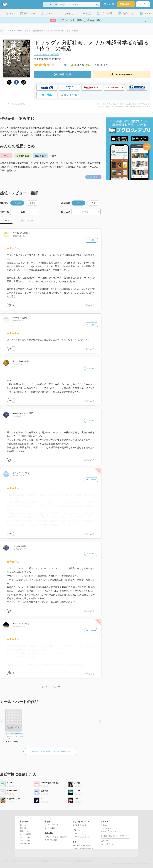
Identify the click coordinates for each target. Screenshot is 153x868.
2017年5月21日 (19, 627)
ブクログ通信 (25, 840)
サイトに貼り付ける (16, 104)
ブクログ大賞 (25, 837)
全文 (94, 203)
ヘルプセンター (107, 828)
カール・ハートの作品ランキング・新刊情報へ (51, 751)
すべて (6, 221)
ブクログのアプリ (79, 834)
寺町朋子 (54, 54)
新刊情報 (23, 828)
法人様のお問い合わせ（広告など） (114, 836)
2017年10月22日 (20, 549)
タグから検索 (50, 828)
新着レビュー (25, 831)
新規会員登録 (126, 4)
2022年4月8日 (19, 321)
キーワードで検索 (51, 825)
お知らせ (104, 825)
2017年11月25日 (20, 476)
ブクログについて (79, 825)
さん (18, 233)
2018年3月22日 (19, 416)
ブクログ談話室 (26, 834)
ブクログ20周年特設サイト (83, 849)
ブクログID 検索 (51, 840)
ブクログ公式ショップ (81, 837)
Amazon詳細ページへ (121, 74)
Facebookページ (107, 844)
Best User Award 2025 (81, 845)
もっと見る (94, 177)
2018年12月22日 (20, 364)
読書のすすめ (25, 844)
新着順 (32, 203)
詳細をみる (89, 305)
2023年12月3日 (19, 236)
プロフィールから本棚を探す (56, 837)
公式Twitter (105, 841)
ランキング (24, 825)
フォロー (91, 240)
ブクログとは (108, 4)
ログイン (143, 4)
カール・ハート (42, 54)
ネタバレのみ (27, 221)
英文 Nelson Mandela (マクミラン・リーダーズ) (15, 736)
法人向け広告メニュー (109, 831)
